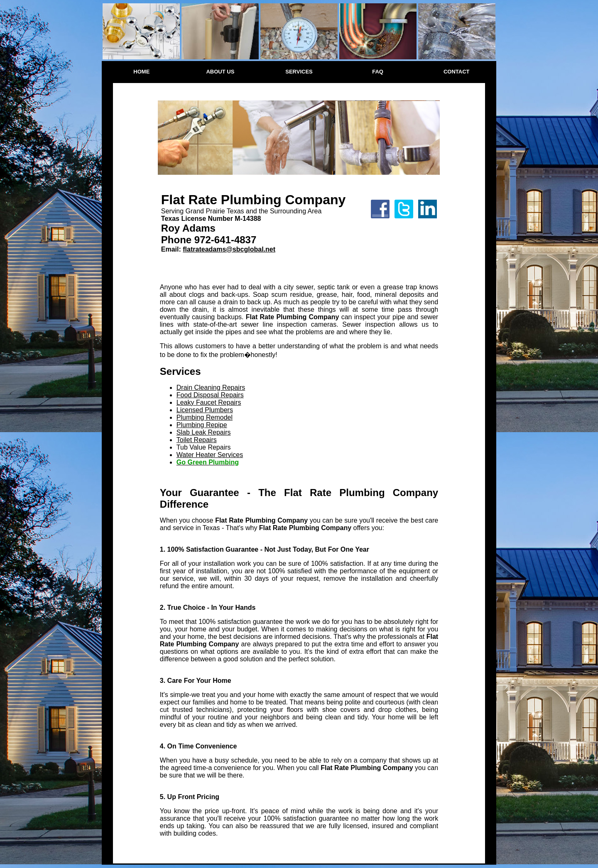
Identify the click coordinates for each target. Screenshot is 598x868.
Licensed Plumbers (205, 410)
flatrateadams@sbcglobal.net (229, 249)
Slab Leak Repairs (204, 432)
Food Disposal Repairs (210, 395)
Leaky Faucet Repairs (209, 402)
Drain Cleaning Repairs (211, 388)
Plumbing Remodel (205, 417)
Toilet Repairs (197, 440)
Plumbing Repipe (202, 425)
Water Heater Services (210, 455)
